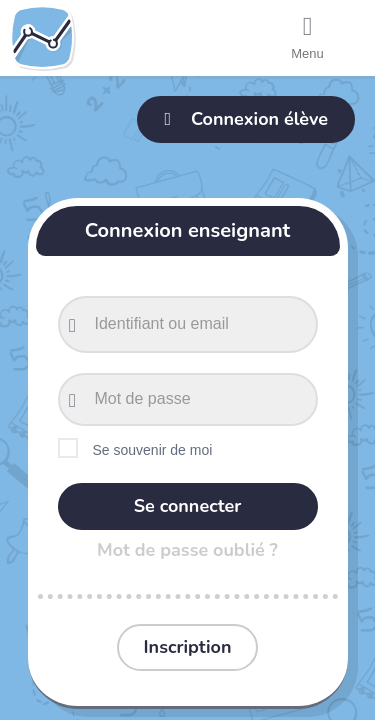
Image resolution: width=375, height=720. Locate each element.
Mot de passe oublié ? (187, 550)
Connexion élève (246, 119)
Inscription (188, 647)
